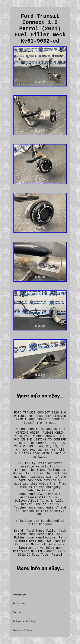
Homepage (19, 594)
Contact (18, 612)
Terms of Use (22, 630)
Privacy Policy (24, 621)
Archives (19, 603)
